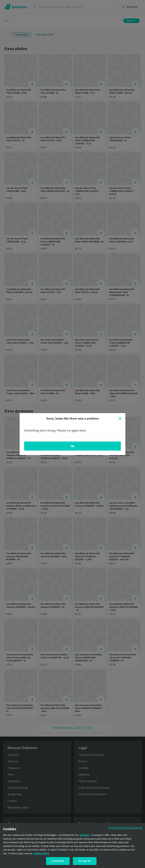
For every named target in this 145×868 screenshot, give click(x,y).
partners (84, 836)
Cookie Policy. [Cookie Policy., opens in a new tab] (41, 854)
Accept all (85, 862)
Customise (58, 862)
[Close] (120, 418)
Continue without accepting (125, 829)
